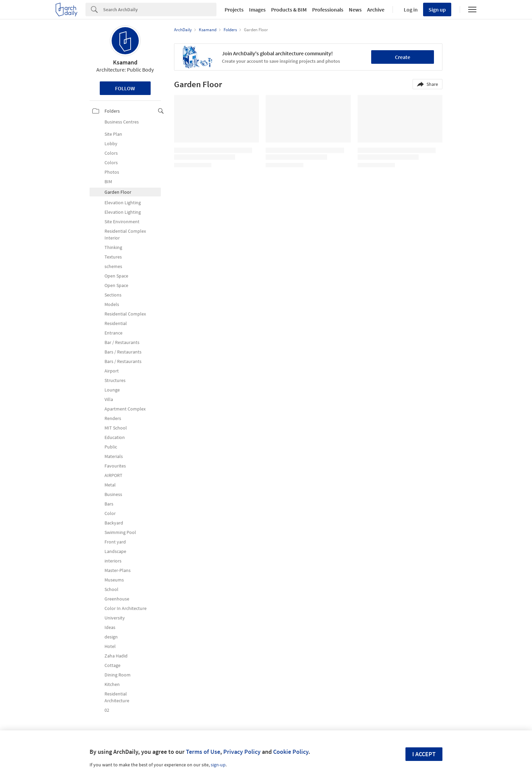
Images (257, 9)
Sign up (437, 9)
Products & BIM (289, 9)
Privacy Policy (242, 752)
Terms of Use (203, 752)
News (355, 9)
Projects (234, 9)
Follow (125, 88)
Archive (376, 9)
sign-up (218, 765)
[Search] (160, 9)
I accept (424, 754)
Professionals (328, 9)
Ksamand (125, 62)
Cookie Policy (291, 752)
